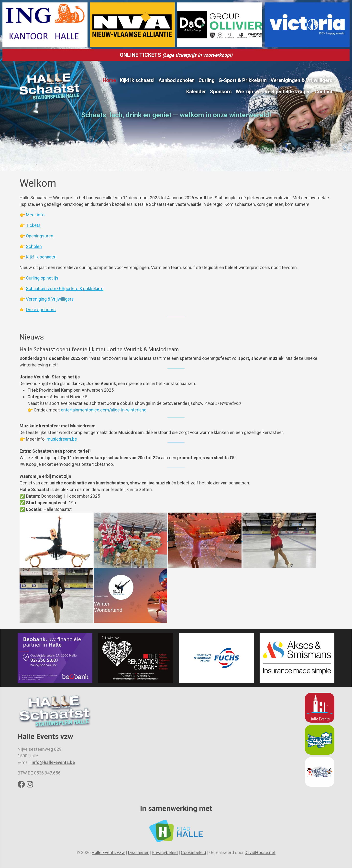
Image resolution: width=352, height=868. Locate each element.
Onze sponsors (41, 310)
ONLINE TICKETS (176, 55)
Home (109, 80)
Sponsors (221, 92)
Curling (207, 80)
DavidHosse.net (260, 852)
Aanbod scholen (176, 80)
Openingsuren (40, 236)
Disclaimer (138, 852)
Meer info (35, 215)
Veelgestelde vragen (288, 92)
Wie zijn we (248, 92)
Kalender (196, 92)
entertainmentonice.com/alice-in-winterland (104, 410)
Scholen (34, 246)
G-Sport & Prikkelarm (243, 80)
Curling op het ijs (42, 278)
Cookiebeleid (193, 852)
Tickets (33, 225)
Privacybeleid (165, 852)
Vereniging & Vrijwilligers (50, 299)
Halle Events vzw (108, 852)
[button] (57, 540)
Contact (324, 92)
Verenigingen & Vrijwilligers (302, 80)
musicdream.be (62, 439)
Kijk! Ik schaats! (137, 80)
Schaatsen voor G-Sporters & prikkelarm (65, 288)
